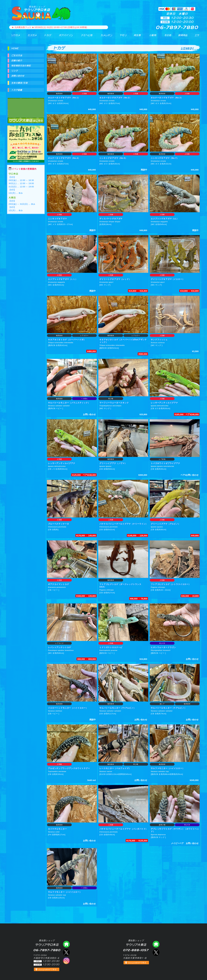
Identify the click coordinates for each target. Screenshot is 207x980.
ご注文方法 (17, 55)
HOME (15, 48)
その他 (168, 37)
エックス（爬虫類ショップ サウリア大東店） (156, 952)
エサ (196, 37)
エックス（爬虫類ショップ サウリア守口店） (66, 952)
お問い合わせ (18, 76)
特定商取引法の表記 (21, 66)
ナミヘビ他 (85, 37)
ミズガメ (30, 37)
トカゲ (46, 37)
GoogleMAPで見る (47, 970)
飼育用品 (183, 37)
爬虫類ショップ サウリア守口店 (66, 944)
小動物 (153, 37)
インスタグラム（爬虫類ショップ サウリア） (66, 961)
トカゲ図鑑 (17, 90)
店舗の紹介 (17, 61)
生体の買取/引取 (19, 83)
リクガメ (14, 37)
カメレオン (105, 37)
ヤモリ (121, 37)
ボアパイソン (64, 37)
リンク (15, 71)
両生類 (136, 37)
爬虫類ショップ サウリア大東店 (26, 108)
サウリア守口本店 (37, 8)
